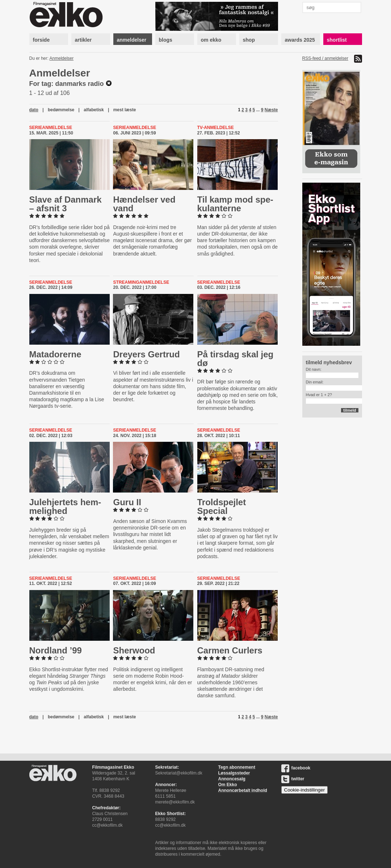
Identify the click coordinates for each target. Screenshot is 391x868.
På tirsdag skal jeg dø (236, 359)
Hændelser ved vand (144, 204)
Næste (271, 110)
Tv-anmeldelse (216, 128)
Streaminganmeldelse (141, 282)
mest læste (125, 110)
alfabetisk (94, 110)
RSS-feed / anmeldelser (325, 58)
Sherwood (134, 650)
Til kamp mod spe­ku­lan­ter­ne (235, 204)
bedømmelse (61, 110)
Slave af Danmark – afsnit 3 (66, 204)
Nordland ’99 (56, 650)
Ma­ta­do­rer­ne (55, 354)
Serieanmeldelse (51, 128)
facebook (296, 768)
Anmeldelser (62, 58)
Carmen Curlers (230, 650)
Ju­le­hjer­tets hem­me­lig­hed (65, 506)
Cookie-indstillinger (305, 790)
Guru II (127, 502)
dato (34, 110)
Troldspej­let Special (222, 506)
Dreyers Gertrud (146, 354)
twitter (293, 779)
